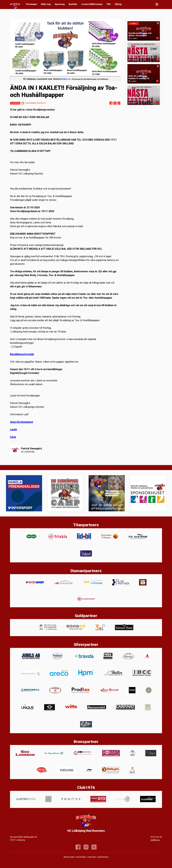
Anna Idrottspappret (22, 422)
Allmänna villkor (69, 857)
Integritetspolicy (103, 857)
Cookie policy (92, 857)
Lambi (13, 429)
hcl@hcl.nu (155, 840)
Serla (13, 437)
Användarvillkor (81, 857)
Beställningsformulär (22, 354)
